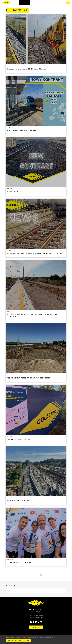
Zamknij (27, 640)
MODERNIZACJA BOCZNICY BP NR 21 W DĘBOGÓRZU (29, 378)
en (24, 3)
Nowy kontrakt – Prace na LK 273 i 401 (22, 130)
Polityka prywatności (14, 640)
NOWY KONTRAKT (14, 192)
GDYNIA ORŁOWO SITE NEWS (19, 501)
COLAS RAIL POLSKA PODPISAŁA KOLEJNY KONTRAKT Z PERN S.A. (35, 253)
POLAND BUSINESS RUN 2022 (19, 562)
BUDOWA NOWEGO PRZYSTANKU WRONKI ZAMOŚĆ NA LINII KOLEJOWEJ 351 (32, 316)
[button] (36, 591)
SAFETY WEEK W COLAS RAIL (19, 440)
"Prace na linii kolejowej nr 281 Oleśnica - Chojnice (26, 69)
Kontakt (36, 627)
